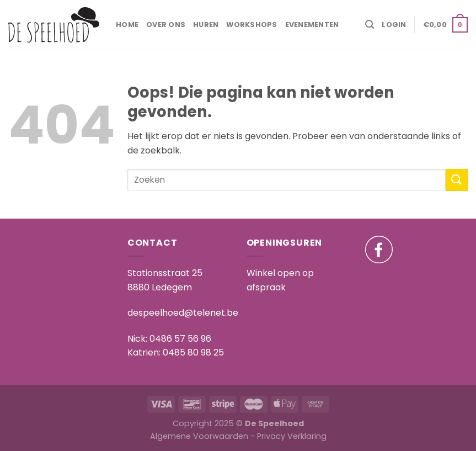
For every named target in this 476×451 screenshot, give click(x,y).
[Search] (370, 25)
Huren (206, 25)
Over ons (166, 25)
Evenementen (312, 25)
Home (127, 25)
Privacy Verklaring (292, 436)
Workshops (252, 25)
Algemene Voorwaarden (199, 436)
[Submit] (457, 180)
